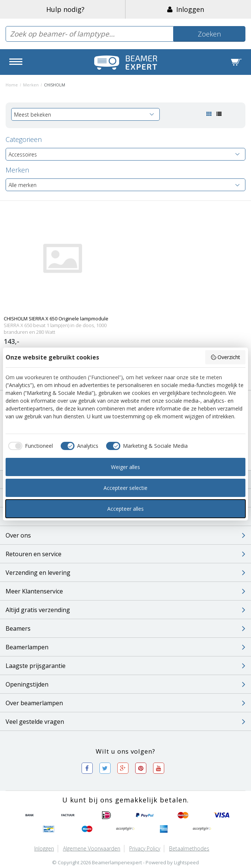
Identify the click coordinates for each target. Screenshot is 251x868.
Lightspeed (186, 862)
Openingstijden (125, 684)
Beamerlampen (125, 647)
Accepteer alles (125, 509)
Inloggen (186, 9)
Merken (31, 85)
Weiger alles (125, 467)
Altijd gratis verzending (125, 610)
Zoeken (209, 34)
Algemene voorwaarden (92, 848)
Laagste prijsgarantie (125, 666)
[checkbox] (29, 446)
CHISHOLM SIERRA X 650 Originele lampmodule (56, 319)
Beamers (125, 628)
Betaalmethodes (189, 848)
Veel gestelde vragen (125, 722)
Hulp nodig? (65, 9)
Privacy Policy (145, 848)
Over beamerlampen (125, 703)
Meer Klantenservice (125, 591)
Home (12, 85)
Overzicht (225, 357)
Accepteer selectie (125, 488)
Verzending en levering (125, 573)
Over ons (125, 535)
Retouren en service (125, 554)
